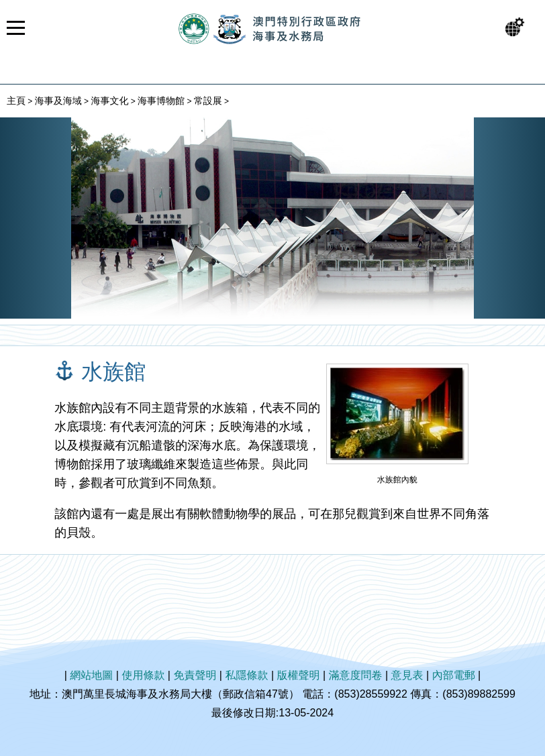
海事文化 (109, 101)
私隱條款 (246, 675)
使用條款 (143, 675)
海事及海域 (58, 101)
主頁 (16, 101)
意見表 (407, 675)
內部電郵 (454, 675)
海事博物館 (161, 101)
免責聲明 (195, 675)
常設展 (208, 101)
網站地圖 (91, 675)
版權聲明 (299, 675)
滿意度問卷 (356, 675)
